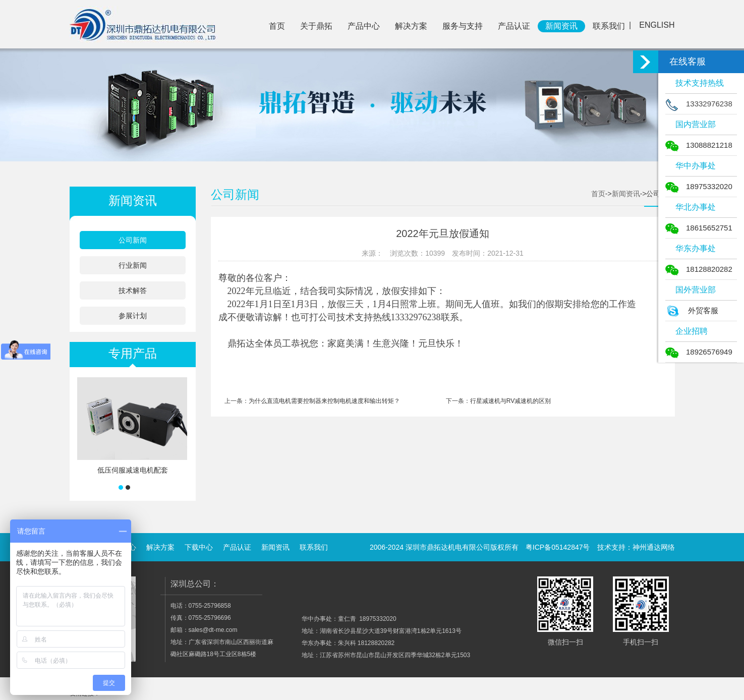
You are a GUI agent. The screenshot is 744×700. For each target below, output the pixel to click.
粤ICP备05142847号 (558, 547)
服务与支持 (463, 26)
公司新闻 (133, 240)
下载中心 (199, 547)
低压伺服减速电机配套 (133, 470)
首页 (277, 26)
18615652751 (699, 228)
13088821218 (699, 145)
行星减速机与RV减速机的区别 (510, 401)
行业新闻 (133, 265)
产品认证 (514, 26)
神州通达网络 (654, 547)
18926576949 (699, 352)
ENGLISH (657, 25)
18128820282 (699, 269)
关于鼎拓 (316, 26)
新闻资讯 (561, 26)
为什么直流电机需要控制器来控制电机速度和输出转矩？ (324, 401)
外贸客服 (692, 310)
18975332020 (699, 186)
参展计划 (133, 316)
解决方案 (411, 26)
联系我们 (609, 26)
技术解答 (133, 290)
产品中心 (364, 26)
